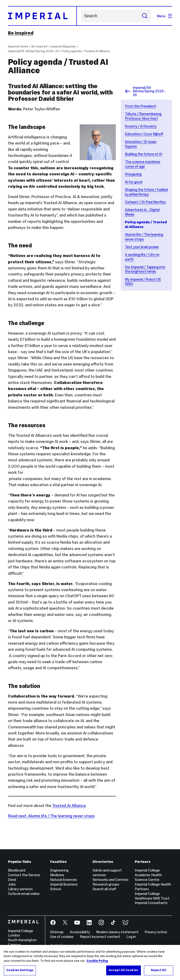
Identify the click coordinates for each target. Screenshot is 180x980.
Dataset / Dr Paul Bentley (145, 202)
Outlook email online (24, 894)
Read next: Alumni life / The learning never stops (51, 816)
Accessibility (80, 932)
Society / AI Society (141, 126)
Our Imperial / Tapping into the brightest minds (145, 269)
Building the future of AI (144, 154)
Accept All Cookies (124, 970)
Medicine (57, 875)
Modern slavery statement (117, 932)
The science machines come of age (143, 164)
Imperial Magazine (63, 46)
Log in (131, 937)
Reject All (158, 970)
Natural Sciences (64, 880)
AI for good (134, 182)
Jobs (12, 884)
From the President (141, 106)
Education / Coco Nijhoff (144, 134)
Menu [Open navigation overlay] (164, 16)
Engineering (59, 870)
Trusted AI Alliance (69, 806)
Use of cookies (62, 937)
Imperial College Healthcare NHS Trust (152, 896)
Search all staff (104, 889)
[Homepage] (42, 16)
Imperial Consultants (151, 903)
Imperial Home (18, 46)
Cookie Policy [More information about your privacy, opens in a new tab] (97, 961)
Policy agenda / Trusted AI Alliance (86, 51)
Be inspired (21, 33)
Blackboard (17, 870)
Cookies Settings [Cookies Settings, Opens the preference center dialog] (20, 970)
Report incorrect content (100, 937)
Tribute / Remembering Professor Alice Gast (143, 116)
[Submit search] (145, 16)
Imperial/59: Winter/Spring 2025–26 (33, 51)
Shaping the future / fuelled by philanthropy (146, 192)
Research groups (106, 884)
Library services (20, 889)
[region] (90, 962)
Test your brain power (142, 247)
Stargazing (133, 174)
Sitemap (57, 932)
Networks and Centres (111, 880)
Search (81, 16)
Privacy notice (156, 932)
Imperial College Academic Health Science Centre (148, 875)
